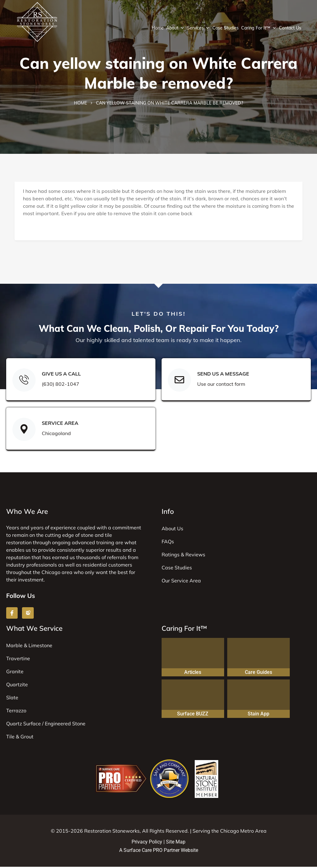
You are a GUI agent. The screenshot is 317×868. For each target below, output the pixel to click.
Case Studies (226, 28)
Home (158, 28)
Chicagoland (56, 434)
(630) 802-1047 (60, 385)
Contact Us (290, 28)
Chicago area (57, 573)
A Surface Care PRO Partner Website (159, 851)
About (175, 28)
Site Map (176, 843)
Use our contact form (221, 385)
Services (198, 28)
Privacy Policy (147, 843)
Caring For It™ (259, 28)
